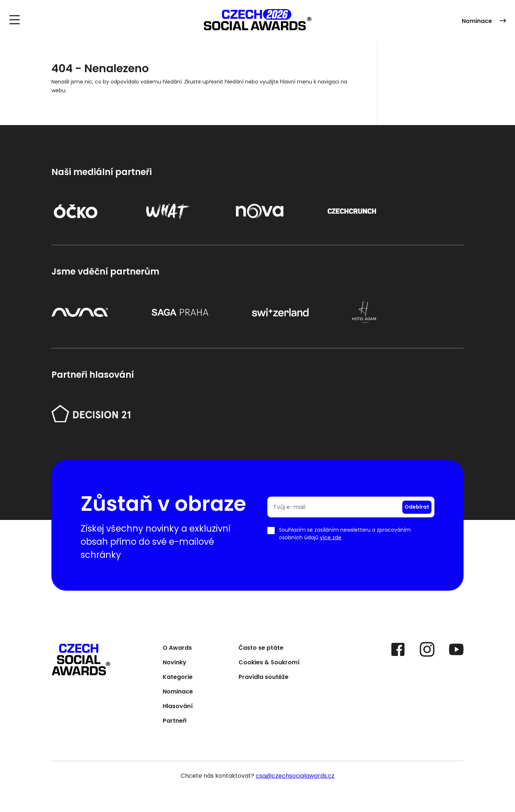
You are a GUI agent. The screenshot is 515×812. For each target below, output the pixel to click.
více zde (331, 538)
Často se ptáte (261, 649)
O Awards (177, 649)
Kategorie (178, 678)
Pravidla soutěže (264, 678)
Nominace (484, 21)
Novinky (175, 664)
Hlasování (178, 708)
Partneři (175, 722)
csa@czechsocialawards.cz (295, 776)
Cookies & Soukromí (269, 664)
